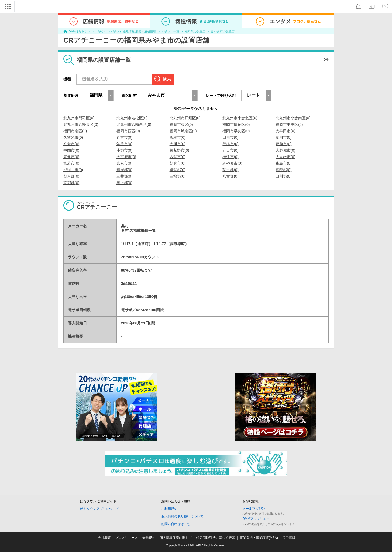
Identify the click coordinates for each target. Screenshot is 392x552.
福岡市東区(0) (181, 124)
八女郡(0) (230, 176)
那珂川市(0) (73, 170)
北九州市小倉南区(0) (293, 118)
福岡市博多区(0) (236, 124)
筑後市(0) (124, 144)
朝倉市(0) (178, 163)
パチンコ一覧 (170, 31)
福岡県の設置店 (195, 31)
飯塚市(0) (178, 137)
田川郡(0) (283, 176)
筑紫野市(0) (179, 150)
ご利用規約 (169, 509)
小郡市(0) (124, 150)
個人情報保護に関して (176, 538)
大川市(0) (178, 144)
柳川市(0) (283, 137)
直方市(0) (124, 137)
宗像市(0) (71, 157)
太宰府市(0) (126, 157)
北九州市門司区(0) (79, 118)
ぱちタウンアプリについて (99, 509)
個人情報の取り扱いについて (182, 516)
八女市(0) (71, 144)
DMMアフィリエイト (258, 519)
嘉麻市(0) (124, 163)
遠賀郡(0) (178, 170)
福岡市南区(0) (75, 131)
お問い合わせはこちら (177, 524)
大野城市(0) (285, 150)
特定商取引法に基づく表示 (216, 538)
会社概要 (104, 538)
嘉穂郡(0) (283, 170)
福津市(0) (230, 157)
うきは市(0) (285, 157)
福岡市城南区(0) (183, 131)
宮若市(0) (71, 163)
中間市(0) (71, 150)
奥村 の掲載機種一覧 (139, 231)
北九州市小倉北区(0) (240, 118)
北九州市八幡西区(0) (134, 124)
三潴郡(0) (178, 176)
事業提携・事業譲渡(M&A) (259, 538)
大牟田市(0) (285, 131)
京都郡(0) (71, 183)
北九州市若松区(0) (132, 118)
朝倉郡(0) (71, 176)
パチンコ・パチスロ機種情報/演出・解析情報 (126, 31)
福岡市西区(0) (128, 131)
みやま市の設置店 (223, 31)
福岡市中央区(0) (289, 124)
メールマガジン (254, 509)
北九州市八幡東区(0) (81, 124)
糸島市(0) (283, 163)
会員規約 (149, 538)
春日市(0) (230, 150)
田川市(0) (230, 137)
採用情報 (289, 538)
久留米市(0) (73, 137)
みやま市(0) (232, 163)
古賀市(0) (178, 157)
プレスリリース (126, 538)
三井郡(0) (124, 176)
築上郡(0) (124, 183)
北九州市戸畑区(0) (185, 118)
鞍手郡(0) (230, 170)
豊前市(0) (283, 144)
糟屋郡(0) (124, 170)
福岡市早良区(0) (236, 131)
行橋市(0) (230, 144)
